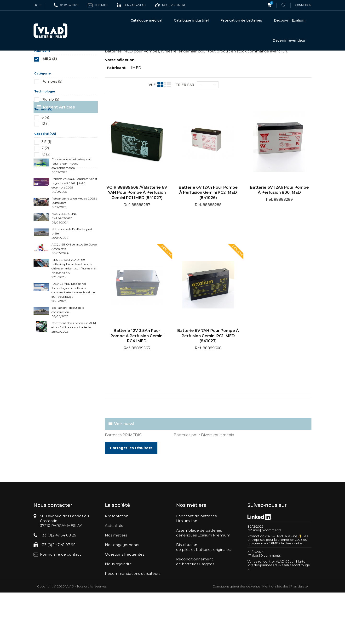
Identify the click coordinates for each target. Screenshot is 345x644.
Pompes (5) (52, 123)
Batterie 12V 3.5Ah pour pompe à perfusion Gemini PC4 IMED (137, 378)
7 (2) (45, 190)
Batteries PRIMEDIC (123, 477)
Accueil (40, 59)
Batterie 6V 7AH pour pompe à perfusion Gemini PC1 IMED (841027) (208, 378)
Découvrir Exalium (290, 20)
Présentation (117, 558)
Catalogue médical (146, 20)
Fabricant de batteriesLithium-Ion (196, 561)
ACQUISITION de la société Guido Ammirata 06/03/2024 (74, 329)
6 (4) (45, 159)
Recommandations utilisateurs (133, 616)
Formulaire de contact (60, 596)
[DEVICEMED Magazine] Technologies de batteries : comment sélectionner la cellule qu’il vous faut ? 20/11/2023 (73, 373)
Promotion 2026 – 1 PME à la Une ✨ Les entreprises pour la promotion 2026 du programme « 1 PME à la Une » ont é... (278, 582)
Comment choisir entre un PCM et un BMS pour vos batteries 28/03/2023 (74, 407)
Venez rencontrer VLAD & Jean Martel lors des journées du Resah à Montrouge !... (279, 607)
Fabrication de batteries (241, 20)
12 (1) (46, 166)
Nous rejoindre (118, 606)
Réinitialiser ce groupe (83, 108)
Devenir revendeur (289, 40)
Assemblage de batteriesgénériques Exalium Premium (203, 575)
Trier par (185, 127)
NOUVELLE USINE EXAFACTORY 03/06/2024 (64, 298)
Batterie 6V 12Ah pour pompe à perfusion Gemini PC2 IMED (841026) (208, 235)
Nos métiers (116, 577)
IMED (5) (49, 101)
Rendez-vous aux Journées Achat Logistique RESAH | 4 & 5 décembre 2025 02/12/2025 (74, 265)
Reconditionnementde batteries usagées (195, 604)
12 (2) (46, 196)
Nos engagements (122, 587)
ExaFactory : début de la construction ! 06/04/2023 (68, 392)
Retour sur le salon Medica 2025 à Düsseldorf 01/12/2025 (74, 283)
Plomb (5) (50, 141)
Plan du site (299, 638)
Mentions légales (275, 638)
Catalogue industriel (191, 20)
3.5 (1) (46, 184)
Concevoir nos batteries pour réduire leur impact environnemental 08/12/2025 (71, 246)
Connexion (303, 5)
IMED (136, 110)
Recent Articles (59, 229)
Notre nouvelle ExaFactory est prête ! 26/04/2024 (72, 314)
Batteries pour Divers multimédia (204, 477)
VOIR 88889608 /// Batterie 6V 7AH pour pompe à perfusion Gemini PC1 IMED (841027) (137, 235)
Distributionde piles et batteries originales (203, 589)
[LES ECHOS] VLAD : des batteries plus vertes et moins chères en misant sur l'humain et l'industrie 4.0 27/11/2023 (74, 349)
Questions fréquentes (125, 596)
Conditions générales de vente (236, 638)
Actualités (114, 568)
